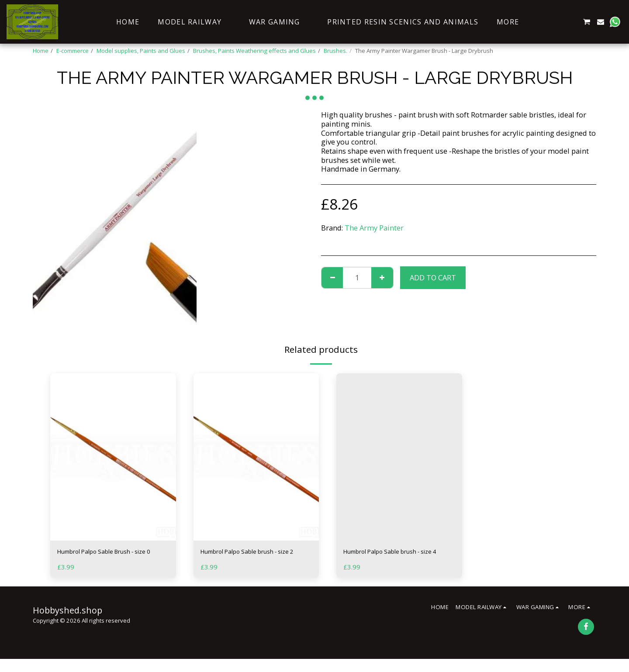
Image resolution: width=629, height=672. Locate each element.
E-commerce (73, 51)
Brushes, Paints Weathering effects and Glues (254, 51)
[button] (544, 22)
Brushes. (335, 51)
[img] (113, 457)
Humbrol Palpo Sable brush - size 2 (250, 558)
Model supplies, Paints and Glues (141, 51)
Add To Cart (433, 277)
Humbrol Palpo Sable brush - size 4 (393, 558)
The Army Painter (374, 228)
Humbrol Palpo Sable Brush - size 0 (107, 558)
